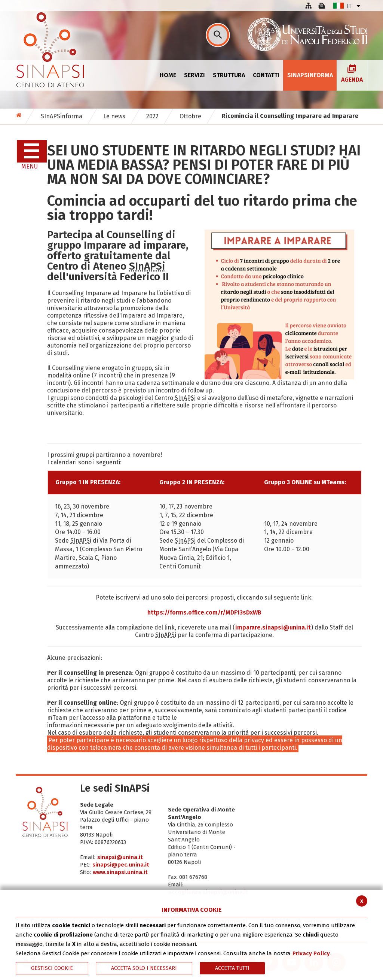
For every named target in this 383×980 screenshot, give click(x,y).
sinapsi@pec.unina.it (121, 865)
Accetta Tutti (232, 968)
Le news (114, 116)
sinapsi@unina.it (120, 857)
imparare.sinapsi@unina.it (273, 627)
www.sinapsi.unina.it (120, 872)
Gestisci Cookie (52, 968)
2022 (152, 116)
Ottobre (190, 116)
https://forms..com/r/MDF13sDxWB (204, 612)
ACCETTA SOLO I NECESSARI (144, 968)
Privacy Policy (311, 953)
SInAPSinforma (62, 116)
